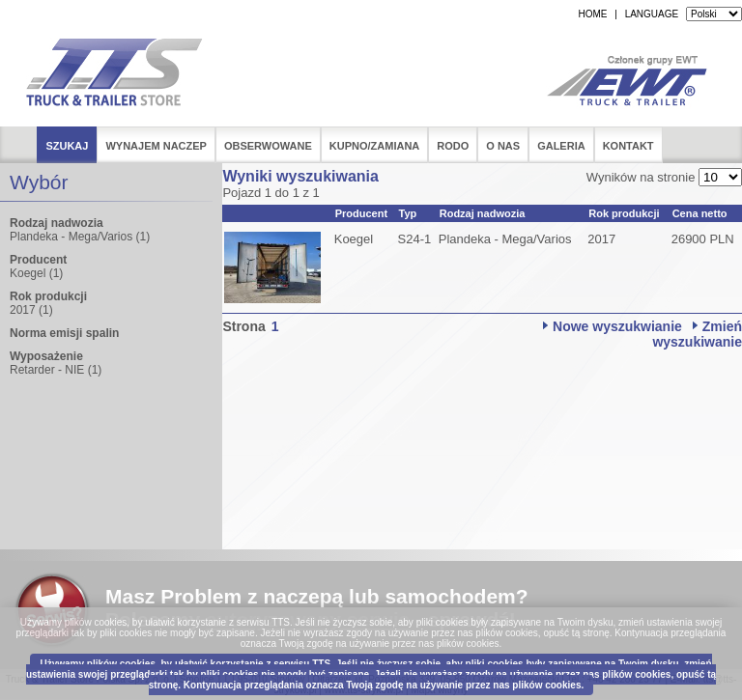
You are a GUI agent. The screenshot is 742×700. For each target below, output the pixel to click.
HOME (592, 14)
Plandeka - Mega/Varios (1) (80, 237)
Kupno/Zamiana (375, 146)
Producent (361, 213)
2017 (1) (31, 310)
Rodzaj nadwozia (483, 213)
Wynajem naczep (156, 146)
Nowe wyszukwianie (617, 326)
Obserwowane (268, 146)
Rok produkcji (624, 213)
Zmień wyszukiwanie (697, 334)
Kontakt (628, 146)
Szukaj (67, 146)
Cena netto (700, 213)
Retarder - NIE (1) (56, 370)
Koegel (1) (36, 273)
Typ (408, 213)
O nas (503, 146)
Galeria (561, 146)
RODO (453, 146)
